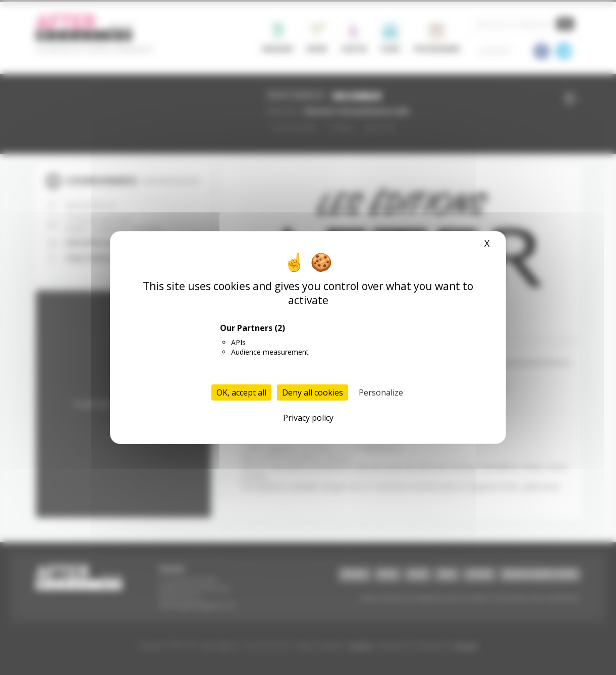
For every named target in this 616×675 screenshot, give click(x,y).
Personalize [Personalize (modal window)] (381, 392)
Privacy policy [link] (308, 418)
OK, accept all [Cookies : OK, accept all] (241, 392)
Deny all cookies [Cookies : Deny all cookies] (313, 392)
